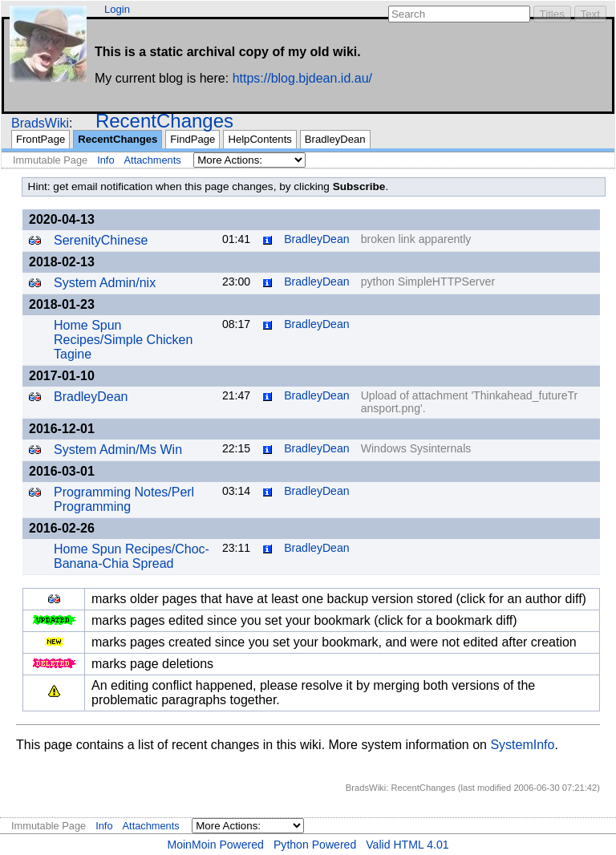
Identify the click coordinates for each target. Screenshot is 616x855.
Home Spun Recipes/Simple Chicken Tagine (123, 340)
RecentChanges (164, 121)
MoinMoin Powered (215, 845)
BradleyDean (335, 139)
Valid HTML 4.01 (407, 845)
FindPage (192, 139)
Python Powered (315, 845)
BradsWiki (40, 123)
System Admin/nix (105, 283)
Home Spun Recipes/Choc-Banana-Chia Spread (132, 556)
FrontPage (41, 139)
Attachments (153, 160)
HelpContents (259, 139)
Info (105, 160)
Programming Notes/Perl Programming (124, 499)
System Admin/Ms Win (118, 450)
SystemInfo (522, 745)
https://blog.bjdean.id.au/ (302, 78)
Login (117, 9)
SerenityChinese (101, 240)
